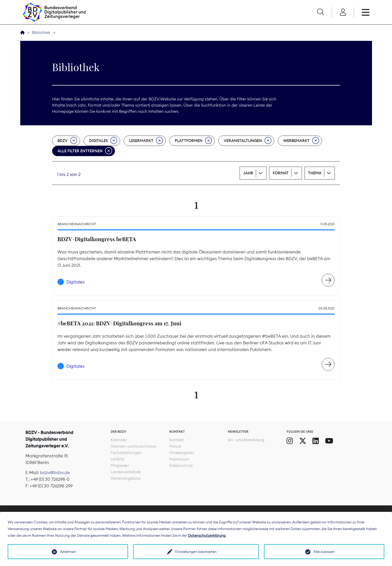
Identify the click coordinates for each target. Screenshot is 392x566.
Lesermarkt (146, 141)
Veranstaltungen (248, 141)
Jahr (248, 173)
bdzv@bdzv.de (55, 473)
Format (281, 173)
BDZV (67, 141)
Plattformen (193, 141)
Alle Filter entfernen (85, 151)
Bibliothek (41, 32)
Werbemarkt (301, 141)
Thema (315, 173)
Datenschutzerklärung (207, 535)
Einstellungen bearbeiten (196, 552)
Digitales (103, 141)
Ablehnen (68, 552)
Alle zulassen (324, 552)
